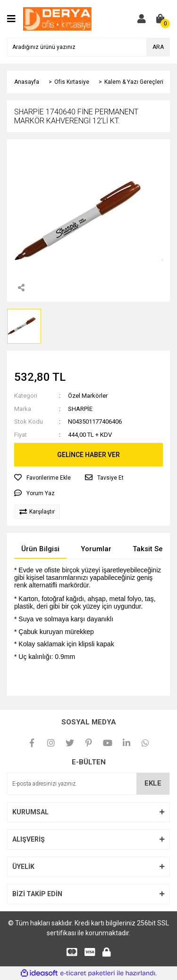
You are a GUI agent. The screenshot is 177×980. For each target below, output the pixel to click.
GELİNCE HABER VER (88, 455)
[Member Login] (142, 19)
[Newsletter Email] (88, 784)
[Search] (88, 47)
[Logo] (58, 18)
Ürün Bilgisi (40, 549)
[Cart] (160, 19)
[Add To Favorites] (42, 478)
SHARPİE (80, 409)
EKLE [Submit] (153, 783)
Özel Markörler (88, 396)
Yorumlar (96, 549)
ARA (158, 47)
